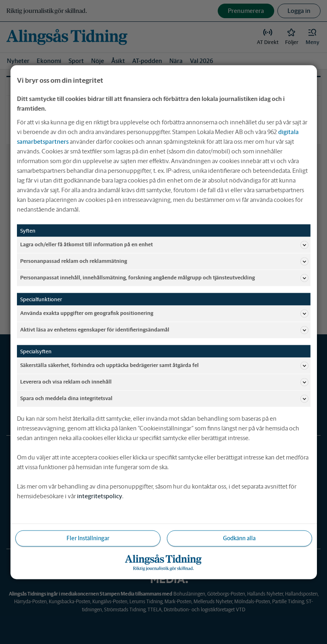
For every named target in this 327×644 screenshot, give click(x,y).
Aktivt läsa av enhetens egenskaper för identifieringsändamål (164, 330)
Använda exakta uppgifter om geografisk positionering (164, 313)
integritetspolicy (100, 496)
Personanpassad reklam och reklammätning (164, 261)
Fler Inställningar (88, 538)
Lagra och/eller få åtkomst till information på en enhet (164, 245)
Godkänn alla (239, 538)
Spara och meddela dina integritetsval (164, 399)
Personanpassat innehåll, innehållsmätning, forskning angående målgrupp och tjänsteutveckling (164, 278)
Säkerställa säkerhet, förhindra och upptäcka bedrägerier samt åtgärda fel (164, 365)
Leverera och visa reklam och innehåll (164, 382)
